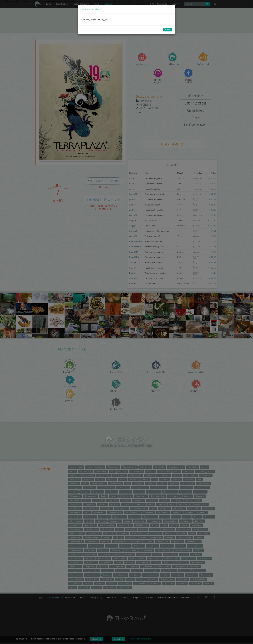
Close (168, 30)
